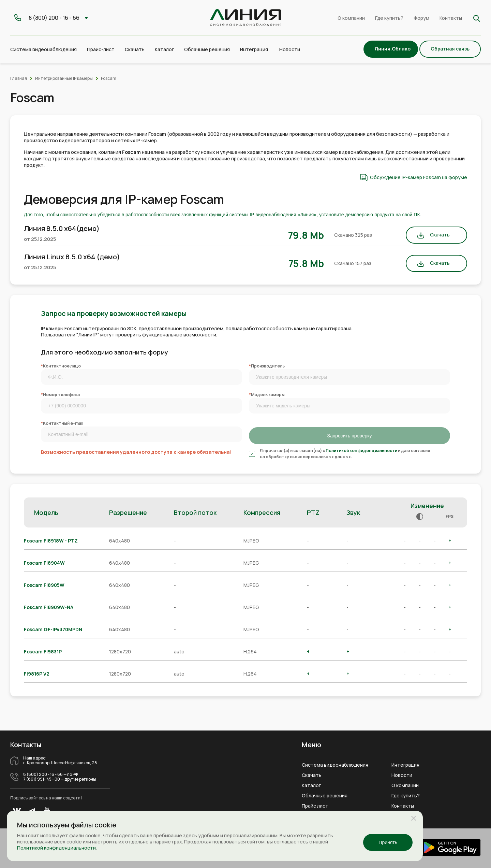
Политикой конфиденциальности (361, 451)
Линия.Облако (392, 49)
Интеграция (405, 765)
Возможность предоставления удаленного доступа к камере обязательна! (136, 452)
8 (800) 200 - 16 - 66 (43, 775)
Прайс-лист (101, 49)
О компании (351, 18)
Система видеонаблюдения (335, 765)
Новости (290, 49)
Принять (388, 842)
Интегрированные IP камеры (64, 78)
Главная (19, 78)
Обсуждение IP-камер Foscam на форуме (419, 177)
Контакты (451, 18)
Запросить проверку (349, 436)
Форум (421, 18)
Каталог (311, 785)
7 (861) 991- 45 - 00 (42, 779)
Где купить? (389, 18)
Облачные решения (325, 796)
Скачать (135, 49)
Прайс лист (315, 806)
